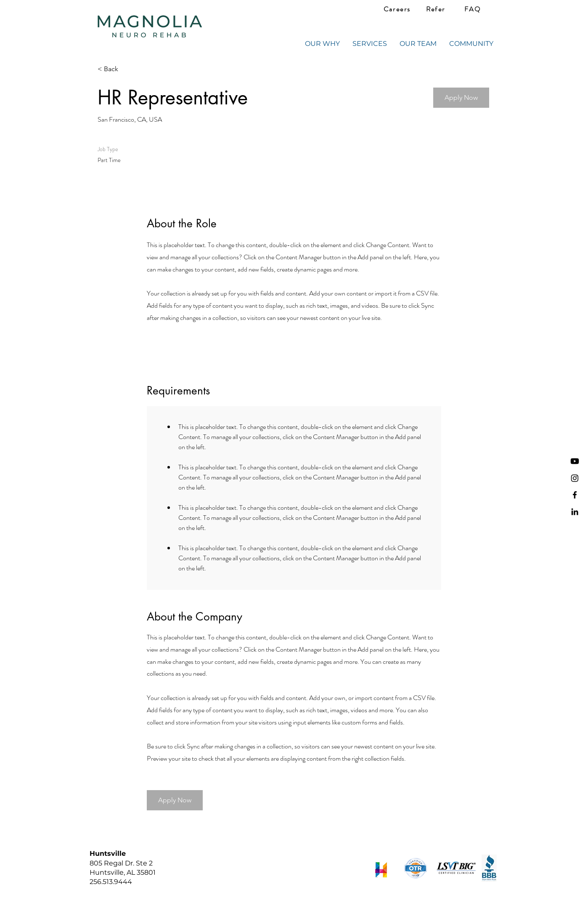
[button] (461, 98)
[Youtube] (575, 461)
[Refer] (436, 9)
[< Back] (127, 69)
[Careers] (397, 9)
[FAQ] (473, 9)
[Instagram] (575, 478)
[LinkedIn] (575, 512)
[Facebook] (575, 495)
